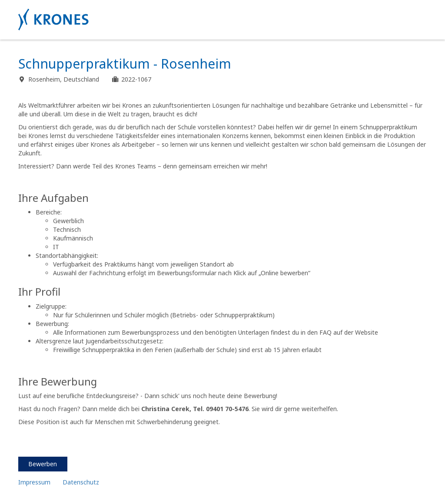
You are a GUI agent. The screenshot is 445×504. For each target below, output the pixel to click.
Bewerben (43, 464)
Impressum (34, 482)
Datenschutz (82, 482)
